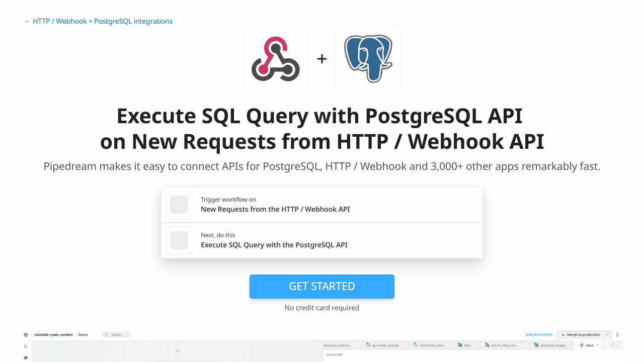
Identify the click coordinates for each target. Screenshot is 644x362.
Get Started (322, 286)
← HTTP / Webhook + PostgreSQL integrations (98, 21)
